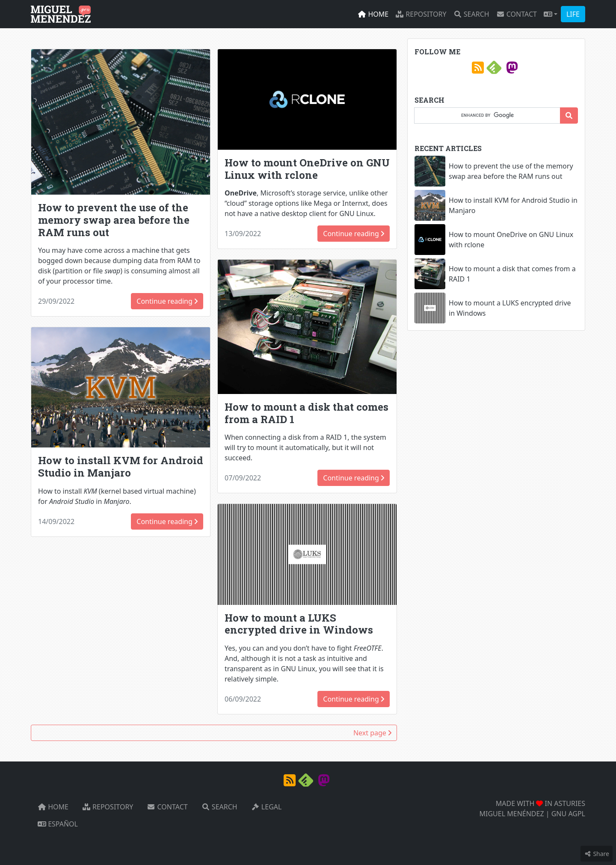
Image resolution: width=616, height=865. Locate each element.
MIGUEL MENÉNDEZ (512, 814)
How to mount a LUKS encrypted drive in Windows (299, 624)
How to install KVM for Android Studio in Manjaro (121, 467)
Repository (421, 14)
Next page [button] (372, 733)
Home (373, 14)
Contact (517, 14)
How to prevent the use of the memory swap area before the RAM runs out (114, 220)
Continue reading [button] (167, 301)
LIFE (573, 14)
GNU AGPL (568, 814)
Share (597, 854)
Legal (267, 807)
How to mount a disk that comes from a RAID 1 (307, 413)
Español (58, 824)
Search (471, 14)
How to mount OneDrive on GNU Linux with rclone (307, 169)
